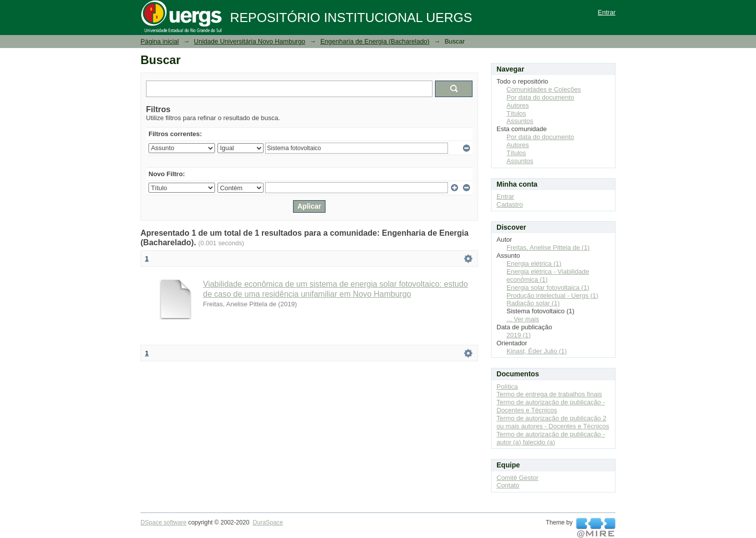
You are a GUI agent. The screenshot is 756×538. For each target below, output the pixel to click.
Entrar (607, 12)
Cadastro (510, 204)
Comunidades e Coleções (544, 89)
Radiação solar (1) (533, 303)
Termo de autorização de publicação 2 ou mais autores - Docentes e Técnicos (553, 422)
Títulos (516, 113)
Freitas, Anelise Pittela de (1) (548, 247)
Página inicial (160, 41)
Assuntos (520, 121)
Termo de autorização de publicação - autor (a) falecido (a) (551, 438)
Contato (508, 485)
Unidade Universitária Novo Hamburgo (250, 41)
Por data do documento (540, 97)
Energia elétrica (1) (534, 263)
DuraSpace (267, 522)
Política (507, 387)
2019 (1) (518, 335)
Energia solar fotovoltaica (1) (548, 288)
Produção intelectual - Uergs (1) (552, 296)
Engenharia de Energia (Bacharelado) (375, 41)
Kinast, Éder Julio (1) (537, 351)
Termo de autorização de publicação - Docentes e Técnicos (551, 406)
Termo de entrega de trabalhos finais (549, 394)
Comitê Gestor (517, 478)
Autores (518, 105)
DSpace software (163, 522)
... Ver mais (523, 319)
